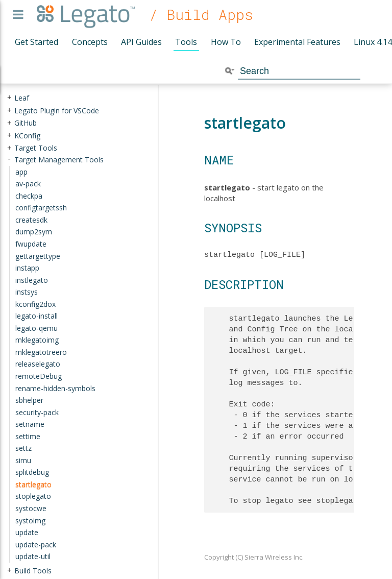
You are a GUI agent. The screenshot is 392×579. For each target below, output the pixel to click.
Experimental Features (297, 42)
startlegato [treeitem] (33, 484)
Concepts (90, 42)
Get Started (36, 42)
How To (226, 42)
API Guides (141, 42)
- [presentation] (9, 160)
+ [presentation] (9, 98)
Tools (186, 42)
